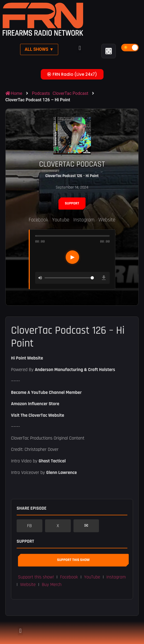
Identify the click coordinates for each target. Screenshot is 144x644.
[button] (80, 48)
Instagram (84, 220)
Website (107, 220)
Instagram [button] (116, 577)
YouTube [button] (92, 577)
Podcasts (41, 93)
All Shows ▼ (39, 49)
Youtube (61, 220)
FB (29, 526)
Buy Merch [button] (52, 585)
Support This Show (73, 560)
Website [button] (28, 585)
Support (72, 203)
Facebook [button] (69, 577)
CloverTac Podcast (70, 93)
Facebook (38, 220)
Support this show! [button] (36, 577)
